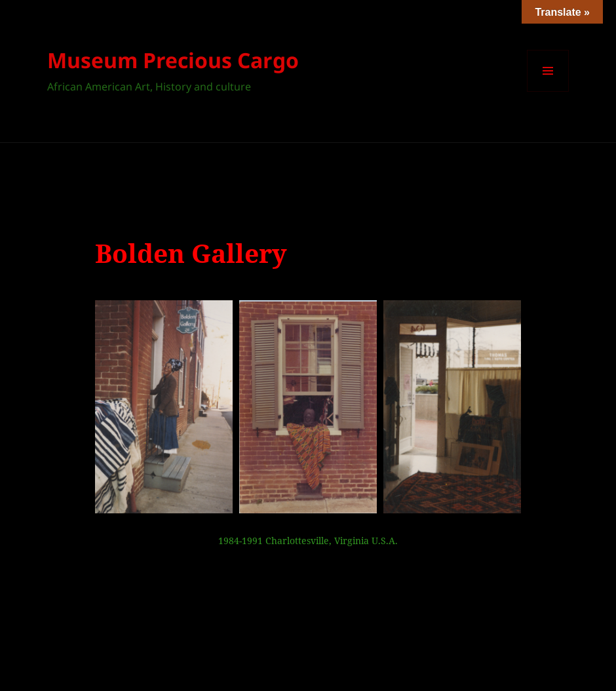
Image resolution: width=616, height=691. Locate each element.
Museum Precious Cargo (173, 60)
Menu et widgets (548, 91)
